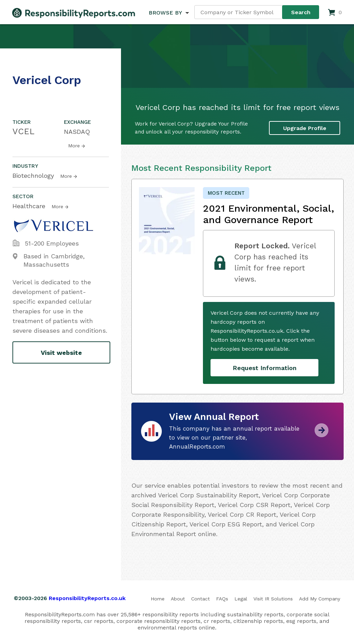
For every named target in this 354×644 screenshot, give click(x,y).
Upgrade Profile (305, 128)
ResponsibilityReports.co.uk (87, 598)
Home (158, 599)
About (178, 599)
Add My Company (320, 599)
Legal (241, 599)
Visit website (61, 353)
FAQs (222, 599)
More (74, 146)
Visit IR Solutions (273, 599)
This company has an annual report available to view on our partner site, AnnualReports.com (234, 438)
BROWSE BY (165, 13)
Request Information (265, 368)
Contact (201, 599)
